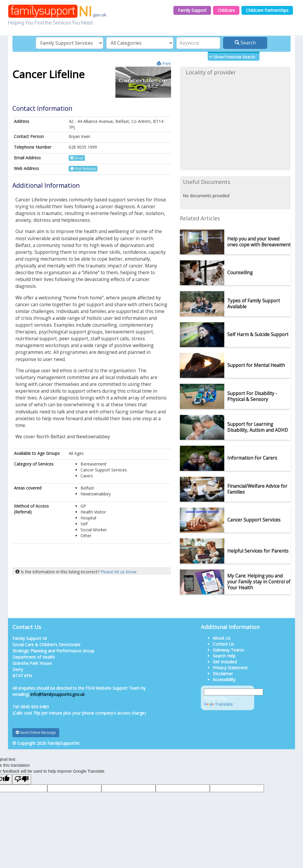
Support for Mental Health (256, 365)
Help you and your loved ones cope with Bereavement (259, 242)
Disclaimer (223, 674)
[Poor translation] (22, 779)
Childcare (226, 10)
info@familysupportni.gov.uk (58, 694)
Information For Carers (252, 458)
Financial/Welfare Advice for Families (257, 489)
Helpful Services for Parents (258, 551)
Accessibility (224, 680)
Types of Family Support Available (254, 304)
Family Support (192, 10)
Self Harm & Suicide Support (258, 334)
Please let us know (119, 572)
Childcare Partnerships (267, 10)
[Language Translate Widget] (233, 692)
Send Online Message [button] (36, 733)
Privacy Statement (230, 668)
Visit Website (83, 169)
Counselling (240, 273)
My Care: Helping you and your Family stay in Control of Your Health (259, 582)
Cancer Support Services (254, 520)
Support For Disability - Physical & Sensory (252, 396)
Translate (218, 704)
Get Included (225, 662)
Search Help (224, 656)
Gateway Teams (228, 650)
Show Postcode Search (234, 57)
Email (77, 158)
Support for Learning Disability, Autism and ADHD (258, 427)
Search (245, 43)
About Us (222, 638)
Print (164, 64)
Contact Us (223, 644)
